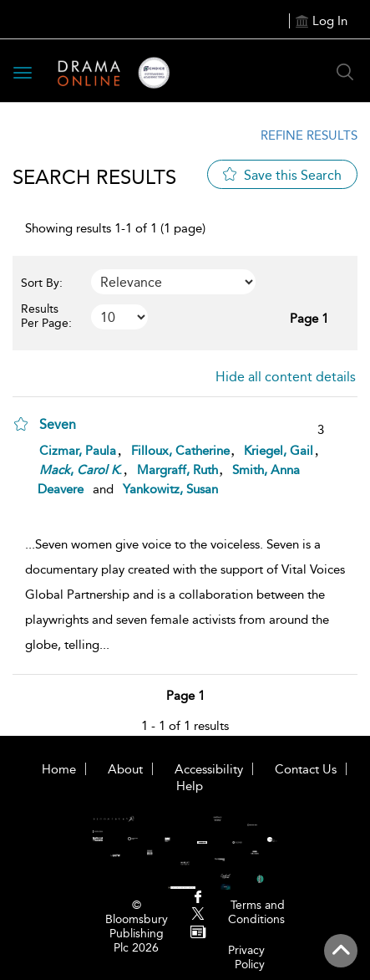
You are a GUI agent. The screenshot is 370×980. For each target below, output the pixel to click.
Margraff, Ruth (177, 470)
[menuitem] (198, 898)
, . (81, 470)
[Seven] (66, 424)
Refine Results (309, 135)
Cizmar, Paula (78, 451)
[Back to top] (341, 951)
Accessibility (209, 769)
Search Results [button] (94, 177)
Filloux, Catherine (180, 451)
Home (59, 769)
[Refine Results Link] (299, 135)
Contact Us (306, 769)
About (125, 769)
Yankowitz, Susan (170, 489)
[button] (21, 424)
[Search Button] (345, 72)
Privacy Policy (246, 957)
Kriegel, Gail (279, 451)
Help (190, 786)
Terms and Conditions (256, 912)
